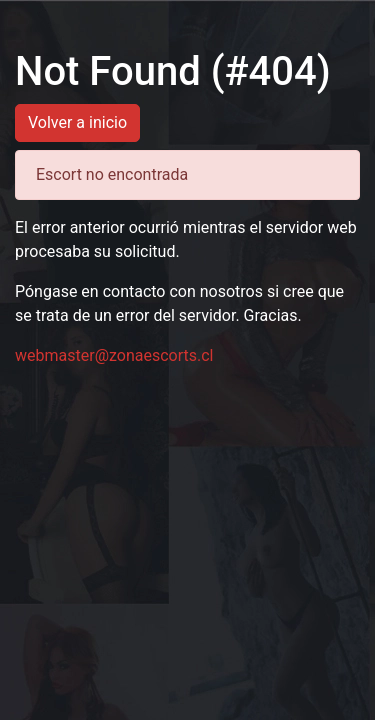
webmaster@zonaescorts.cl (114, 355)
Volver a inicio (77, 122)
